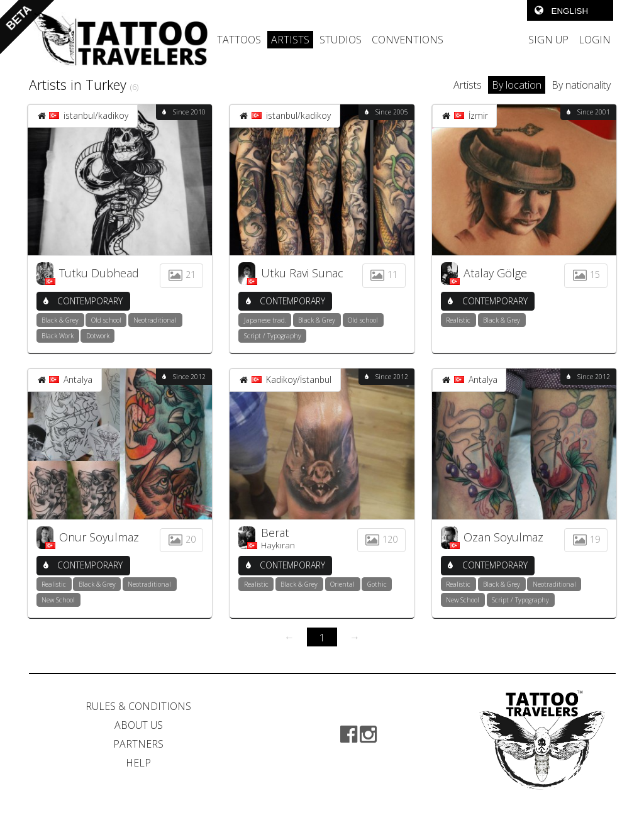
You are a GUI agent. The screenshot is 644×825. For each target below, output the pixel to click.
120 (381, 539)
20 (181, 539)
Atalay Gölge (495, 273)
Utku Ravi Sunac (302, 273)
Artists (468, 85)
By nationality (581, 85)
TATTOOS (239, 40)
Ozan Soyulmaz (503, 537)
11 (384, 274)
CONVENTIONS (408, 40)
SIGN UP (548, 40)
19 (586, 539)
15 (586, 274)
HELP (138, 763)
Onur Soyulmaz (99, 537)
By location (517, 85)
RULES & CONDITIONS (138, 706)
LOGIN (595, 40)
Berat (275, 533)
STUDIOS (341, 40)
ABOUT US (139, 725)
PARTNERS (138, 744)
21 (181, 274)
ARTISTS (290, 40)
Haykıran (278, 545)
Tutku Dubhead (99, 273)
